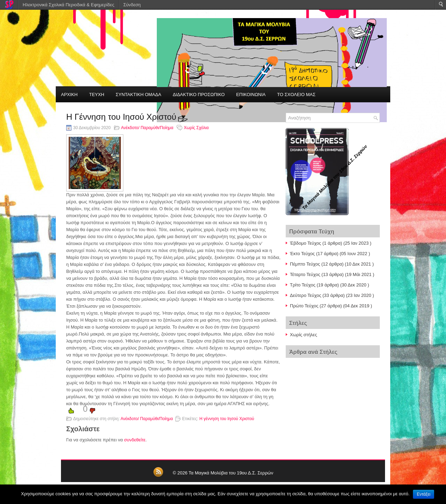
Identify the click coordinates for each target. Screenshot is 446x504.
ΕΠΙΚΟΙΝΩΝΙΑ (251, 94)
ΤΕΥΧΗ (97, 94)
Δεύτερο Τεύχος (306, 295)
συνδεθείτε (135, 440)
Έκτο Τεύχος (302, 254)
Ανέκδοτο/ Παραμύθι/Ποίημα (147, 128)
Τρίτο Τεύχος (303, 285)
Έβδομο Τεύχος (306, 243)
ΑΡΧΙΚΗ (69, 94)
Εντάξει (424, 494)
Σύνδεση (132, 5)
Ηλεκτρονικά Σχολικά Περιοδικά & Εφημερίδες (68, 5)
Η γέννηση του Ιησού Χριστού (227, 419)
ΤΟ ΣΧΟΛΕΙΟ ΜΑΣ (296, 94)
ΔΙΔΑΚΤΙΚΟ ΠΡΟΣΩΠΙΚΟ (199, 94)
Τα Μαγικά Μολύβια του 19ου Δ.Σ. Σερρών (231, 473)
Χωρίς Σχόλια (196, 128)
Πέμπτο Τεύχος (305, 264)
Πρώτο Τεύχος (304, 306)
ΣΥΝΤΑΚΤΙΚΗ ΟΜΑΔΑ (139, 94)
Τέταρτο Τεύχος (305, 274)
